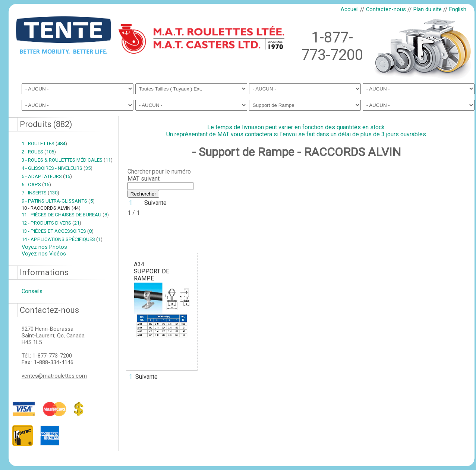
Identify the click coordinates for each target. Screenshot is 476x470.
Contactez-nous (386, 9)
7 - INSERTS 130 (40, 193)
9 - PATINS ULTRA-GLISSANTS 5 (58, 201)
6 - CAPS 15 (36, 185)
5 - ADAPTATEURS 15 (47, 176)
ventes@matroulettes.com (54, 376)
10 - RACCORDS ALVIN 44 (51, 208)
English (458, 9)
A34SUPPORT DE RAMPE (152, 271)
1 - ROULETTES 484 (44, 144)
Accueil (350, 9)
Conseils (32, 291)
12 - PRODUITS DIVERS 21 (51, 223)
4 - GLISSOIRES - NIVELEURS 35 (57, 168)
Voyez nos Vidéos (44, 254)
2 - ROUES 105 (39, 152)
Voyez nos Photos (44, 247)
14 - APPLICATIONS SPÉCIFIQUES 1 (62, 239)
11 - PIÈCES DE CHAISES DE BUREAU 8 (65, 215)
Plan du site (428, 9)
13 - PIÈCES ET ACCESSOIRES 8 (58, 231)
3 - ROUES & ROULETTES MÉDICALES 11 (67, 160)
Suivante (155, 203)
